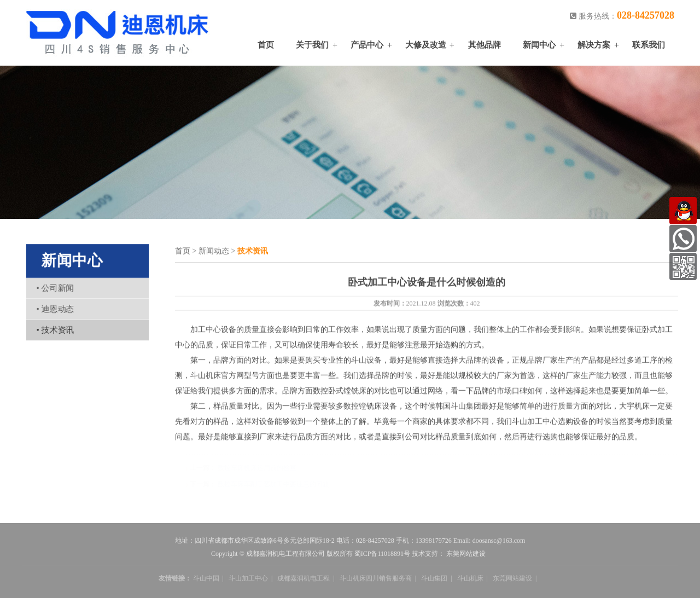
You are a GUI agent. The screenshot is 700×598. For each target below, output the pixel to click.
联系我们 (649, 45)
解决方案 (594, 45)
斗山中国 (206, 580)
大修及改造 (426, 45)
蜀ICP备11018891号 (382, 555)
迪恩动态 (56, 308)
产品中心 (367, 45)
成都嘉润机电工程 (304, 580)
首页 (266, 45)
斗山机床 (470, 580)
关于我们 (312, 45)
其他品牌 (485, 45)
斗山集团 (434, 580)
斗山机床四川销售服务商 (376, 580)
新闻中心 (539, 45)
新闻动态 (214, 251)
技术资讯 (56, 329)
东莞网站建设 (466, 555)
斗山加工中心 (248, 580)
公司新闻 (56, 288)
